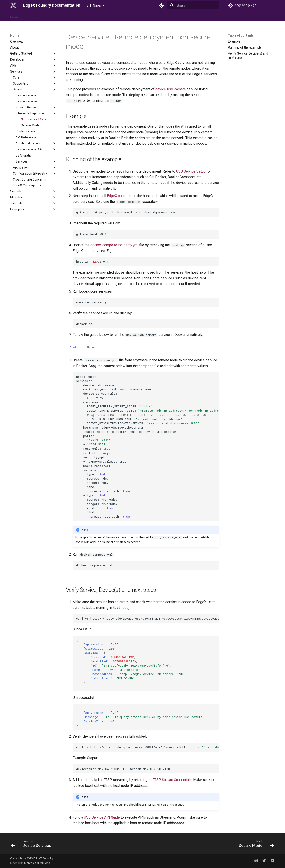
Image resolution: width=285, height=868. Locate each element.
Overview (17, 41)
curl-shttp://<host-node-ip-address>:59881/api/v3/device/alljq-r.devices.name (148, 747)
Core (35, 77)
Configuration (25, 131)
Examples (33, 209)
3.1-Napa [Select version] (94, 5)
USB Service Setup (191, 171)
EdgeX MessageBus (27, 185)
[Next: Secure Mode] (255, 845)
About (15, 47)
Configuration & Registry (35, 173)
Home (14, 16)
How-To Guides (36, 107)
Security (33, 191)
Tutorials (33, 203)
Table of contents (241, 35)
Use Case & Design (58, 16)
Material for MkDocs (37, 863)
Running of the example (245, 47)
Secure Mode (30, 125)
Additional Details (36, 143)
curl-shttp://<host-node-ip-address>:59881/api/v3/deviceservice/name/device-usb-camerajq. (148, 618)
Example (234, 41)
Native (91, 347)
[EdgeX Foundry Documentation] (13, 5)
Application (35, 167)
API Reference (26, 137)
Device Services (27, 101)
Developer (33, 59)
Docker (75, 347)
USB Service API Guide (102, 817)
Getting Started (33, 53)
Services (33, 71)
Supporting (35, 83)
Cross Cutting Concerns (29, 179)
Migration (33, 197)
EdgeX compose (120, 196)
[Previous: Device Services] (33, 845)
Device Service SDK (36, 149)
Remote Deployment (37, 113)
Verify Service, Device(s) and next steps (248, 55)
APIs (33, 65)
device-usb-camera (171, 89)
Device (35, 89)
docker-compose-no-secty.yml (114, 245)
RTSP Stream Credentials (172, 780)
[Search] (193, 5)
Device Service (26, 95)
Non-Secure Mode (34, 119)
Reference (32, 16)
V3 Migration (24, 155)
